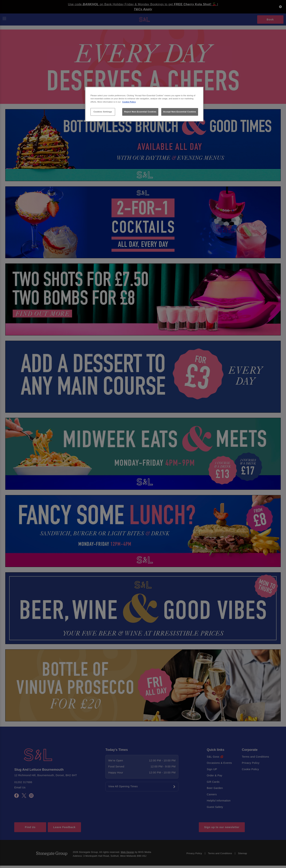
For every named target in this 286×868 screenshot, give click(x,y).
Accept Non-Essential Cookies (180, 112)
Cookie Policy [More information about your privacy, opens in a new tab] (129, 102)
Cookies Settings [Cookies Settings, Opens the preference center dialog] (103, 112)
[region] (144, 104)
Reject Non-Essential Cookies (140, 112)
